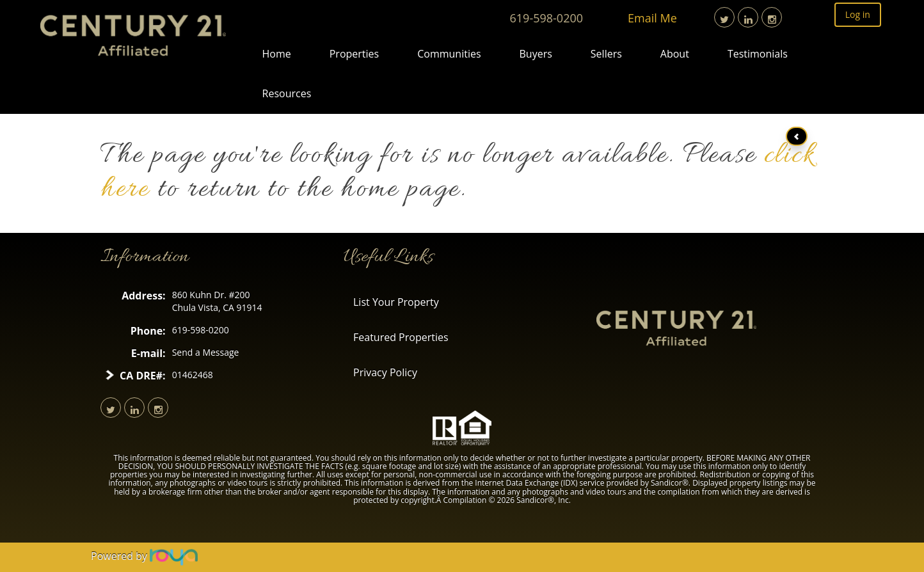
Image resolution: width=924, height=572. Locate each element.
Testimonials (758, 54)
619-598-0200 (547, 18)
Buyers (536, 54)
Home (277, 54)
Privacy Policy (385, 372)
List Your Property (396, 302)
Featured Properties (401, 337)
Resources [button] (287, 93)
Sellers (606, 54)
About (675, 54)
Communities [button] (449, 54)
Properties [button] (354, 54)
